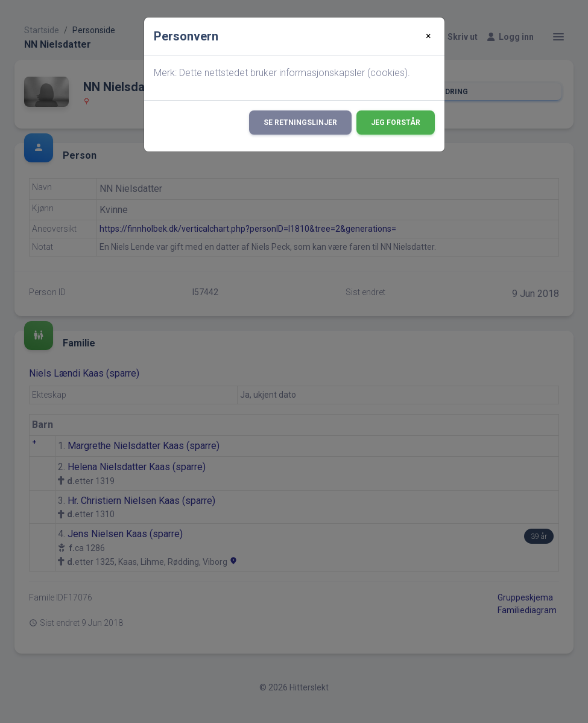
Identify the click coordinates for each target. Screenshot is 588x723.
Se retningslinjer (300, 123)
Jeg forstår (396, 123)
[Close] (428, 36)
